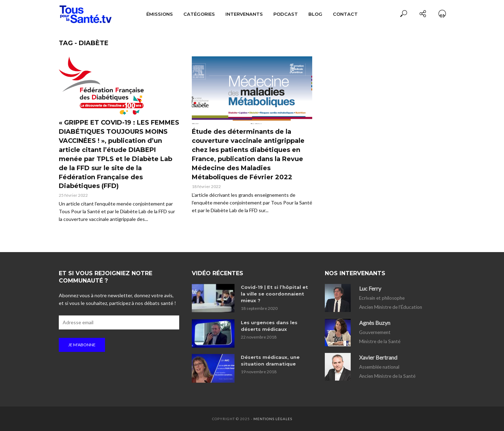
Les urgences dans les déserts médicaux (269, 326)
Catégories (199, 14)
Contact (345, 14)
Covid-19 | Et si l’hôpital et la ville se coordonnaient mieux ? (274, 294)
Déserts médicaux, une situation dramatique (270, 360)
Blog (315, 14)
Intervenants (244, 14)
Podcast (286, 14)
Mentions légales (273, 419)
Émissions (160, 14)
